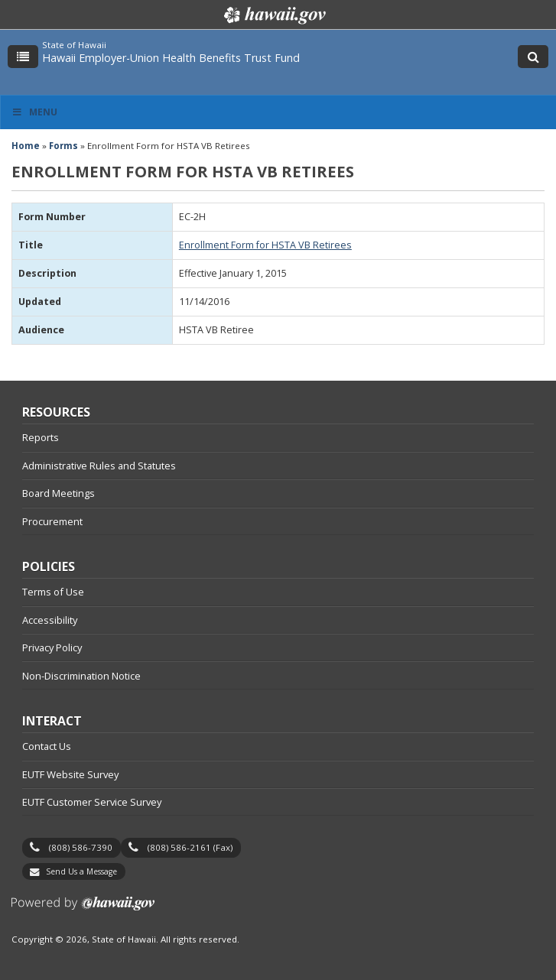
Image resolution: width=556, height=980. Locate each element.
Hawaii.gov (273, 15)
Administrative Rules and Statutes (99, 466)
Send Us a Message (81, 871)
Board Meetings (59, 493)
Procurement (52, 521)
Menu (34, 112)
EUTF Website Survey (70, 774)
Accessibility (50, 620)
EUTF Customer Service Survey (92, 802)
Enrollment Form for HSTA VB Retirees (265, 245)
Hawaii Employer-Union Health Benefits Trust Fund (171, 58)
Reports (41, 437)
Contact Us (47, 746)
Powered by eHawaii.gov (83, 909)
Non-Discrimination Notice (81, 676)
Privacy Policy (52, 647)
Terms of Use (53, 592)
